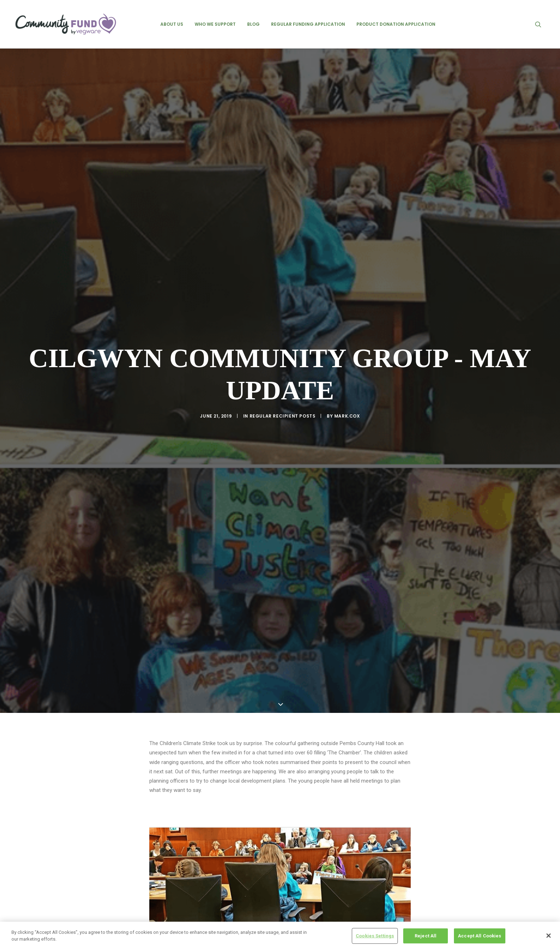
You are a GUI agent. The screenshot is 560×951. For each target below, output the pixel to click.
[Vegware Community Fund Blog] (66, 24)
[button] (541, 24)
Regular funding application (308, 24)
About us (172, 24)
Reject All (426, 936)
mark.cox (347, 396)
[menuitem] (172, 24)
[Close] (549, 936)
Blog (253, 24)
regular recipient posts (283, 396)
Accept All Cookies (479, 936)
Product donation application (396, 24)
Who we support (215, 24)
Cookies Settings (375, 936)
